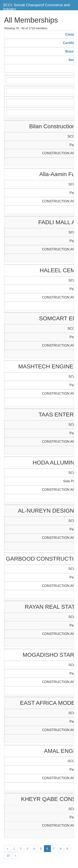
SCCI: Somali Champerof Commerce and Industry (36, 7)
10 (8, 855)
